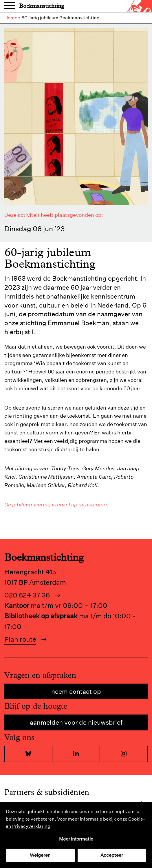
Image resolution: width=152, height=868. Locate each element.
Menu (10, 6)
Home (11, 18)
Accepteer (112, 855)
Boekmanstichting (42, 6)
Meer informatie (76, 839)
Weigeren (40, 855)
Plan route (20, 639)
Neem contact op (76, 691)
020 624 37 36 (27, 595)
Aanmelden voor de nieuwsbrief (76, 722)
